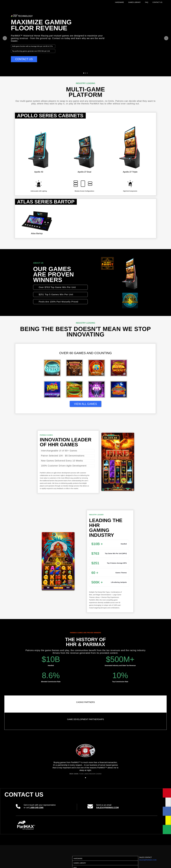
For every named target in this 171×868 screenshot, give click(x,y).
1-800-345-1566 (36, 808)
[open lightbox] (52, 369)
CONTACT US (157, 2)
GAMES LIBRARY (134, 2)
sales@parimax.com (107, 808)
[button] (5, 38)
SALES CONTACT (148, 859)
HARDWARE (119, 2)
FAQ (147, 2)
